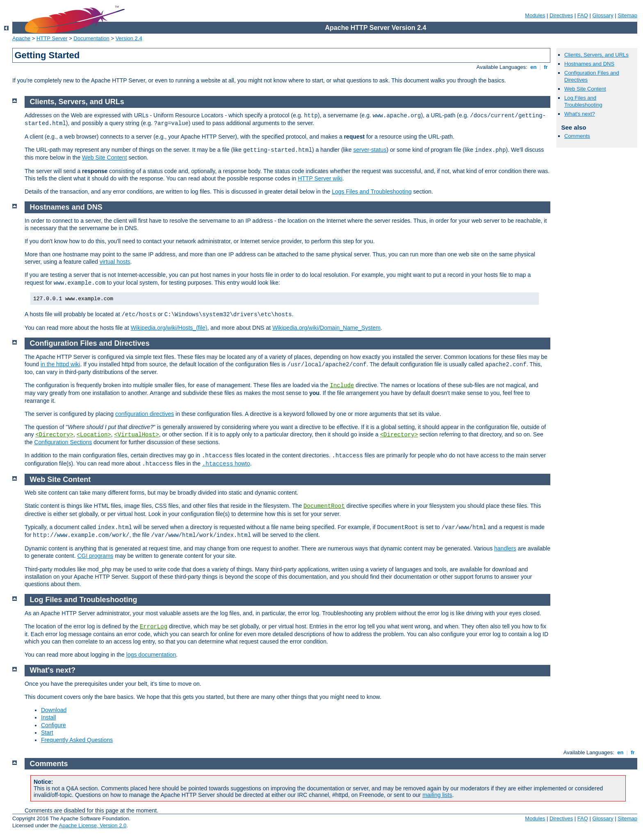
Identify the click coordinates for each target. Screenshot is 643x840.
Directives (561, 15)
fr (546, 67)
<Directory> (54, 435)
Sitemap (627, 15)
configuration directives (145, 414)
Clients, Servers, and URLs (596, 55)
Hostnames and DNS (589, 64)
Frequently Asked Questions (77, 740)
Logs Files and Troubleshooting (372, 192)
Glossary (603, 15)
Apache (21, 38)
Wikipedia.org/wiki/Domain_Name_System (326, 328)
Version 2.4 (129, 38)
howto (226, 463)
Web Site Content (585, 89)
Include (342, 386)
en (534, 67)
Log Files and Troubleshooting (583, 101)
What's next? (580, 114)
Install (49, 717)
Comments (577, 136)
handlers (505, 548)
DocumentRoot (324, 506)
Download (54, 710)
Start (47, 733)
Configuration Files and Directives (90, 343)
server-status (370, 150)
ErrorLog (154, 627)
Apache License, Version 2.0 (92, 825)
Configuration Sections (63, 442)
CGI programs (95, 556)
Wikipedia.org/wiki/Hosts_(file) (169, 328)
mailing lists (437, 795)
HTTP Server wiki (320, 178)
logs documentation (151, 655)
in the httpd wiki (60, 364)
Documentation (91, 38)
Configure (54, 725)
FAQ (583, 15)
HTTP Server (52, 38)
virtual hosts (115, 262)
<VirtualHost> (136, 435)
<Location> (94, 435)
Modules (535, 15)
